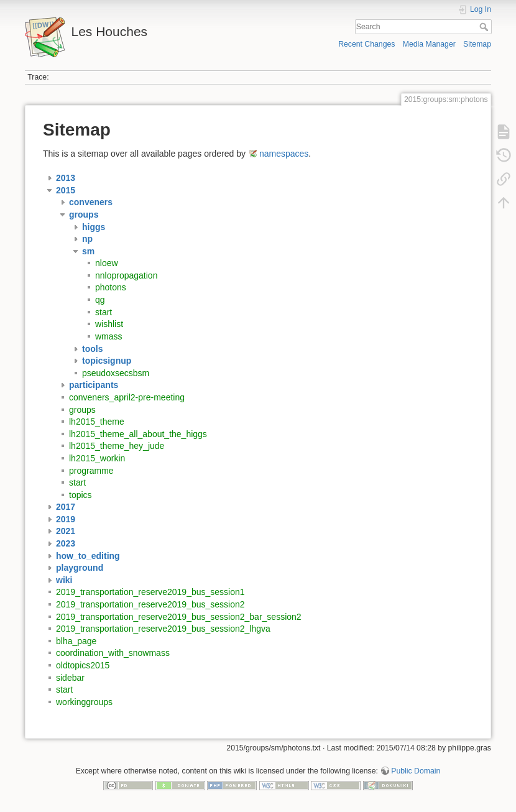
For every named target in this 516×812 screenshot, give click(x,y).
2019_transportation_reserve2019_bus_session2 (150, 604)
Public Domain (416, 771)
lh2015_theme (97, 422)
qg (100, 300)
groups (82, 410)
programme (91, 471)
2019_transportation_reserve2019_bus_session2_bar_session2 (179, 617)
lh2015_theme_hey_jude (117, 446)
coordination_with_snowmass (113, 653)
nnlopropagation (126, 275)
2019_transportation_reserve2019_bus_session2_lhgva (163, 629)
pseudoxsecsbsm (116, 373)
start (104, 312)
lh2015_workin (97, 458)
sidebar (70, 678)
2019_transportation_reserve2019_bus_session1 (150, 592)
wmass (109, 336)
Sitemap (477, 44)
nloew (107, 263)
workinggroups (84, 702)
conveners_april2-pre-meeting (127, 397)
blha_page (76, 641)
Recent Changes (366, 44)
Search (485, 27)
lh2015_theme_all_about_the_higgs (138, 434)
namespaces (284, 154)
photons (111, 287)
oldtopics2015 (83, 665)
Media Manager (429, 44)
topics (81, 495)
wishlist (109, 324)
